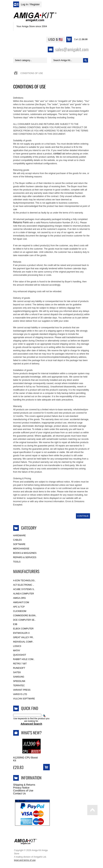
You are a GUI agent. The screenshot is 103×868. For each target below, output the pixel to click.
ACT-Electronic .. (24, 585)
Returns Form (21, 222)
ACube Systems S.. (24, 589)
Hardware (20, 536)
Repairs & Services (25, 557)
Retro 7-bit (20, 664)
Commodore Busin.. (25, 616)
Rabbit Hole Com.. (24, 659)
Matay (17, 651)
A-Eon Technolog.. (25, 581)
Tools (17, 562)
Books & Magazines (25, 553)
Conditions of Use (23, 791)
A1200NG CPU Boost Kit (26, 759)
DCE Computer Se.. (24, 620)
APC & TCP (19, 607)
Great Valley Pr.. (24, 637)
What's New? (31, 733)
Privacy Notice (21, 788)
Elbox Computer (23, 629)
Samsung (19, 677)
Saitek (17, 672)
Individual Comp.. (23, 642)
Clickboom (20, 611)
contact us (59, 153)
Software (19, 544)
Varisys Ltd (20, 694)
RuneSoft (19, 668)
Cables (17, 540)
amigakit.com (21, 602)
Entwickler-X (21, 633)
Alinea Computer (24, 594)
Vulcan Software (24, 699)
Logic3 (17, 646)
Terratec (19, 686)
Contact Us (19, 793)
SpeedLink (19, 681)
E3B (15, 624)
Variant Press (22, 690)
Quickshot (20, 655)
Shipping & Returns (24, 785)
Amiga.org (19, 598)
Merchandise (21, 549)
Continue (83, 516)
